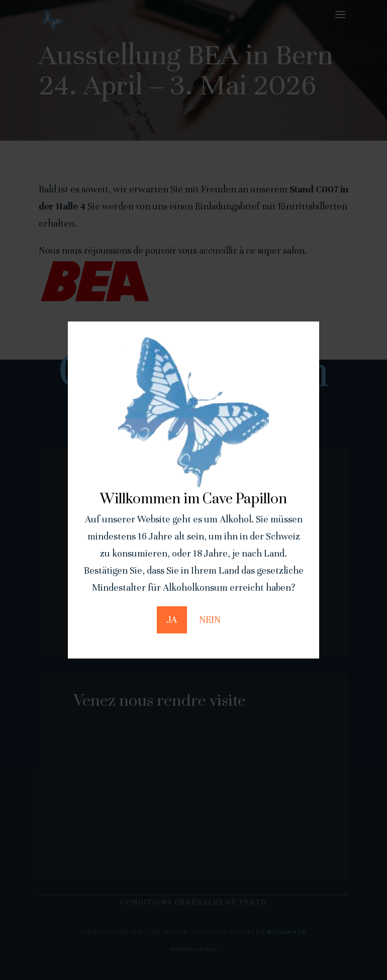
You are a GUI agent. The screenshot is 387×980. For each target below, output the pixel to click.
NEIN (210, 620)
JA (172, 620)
